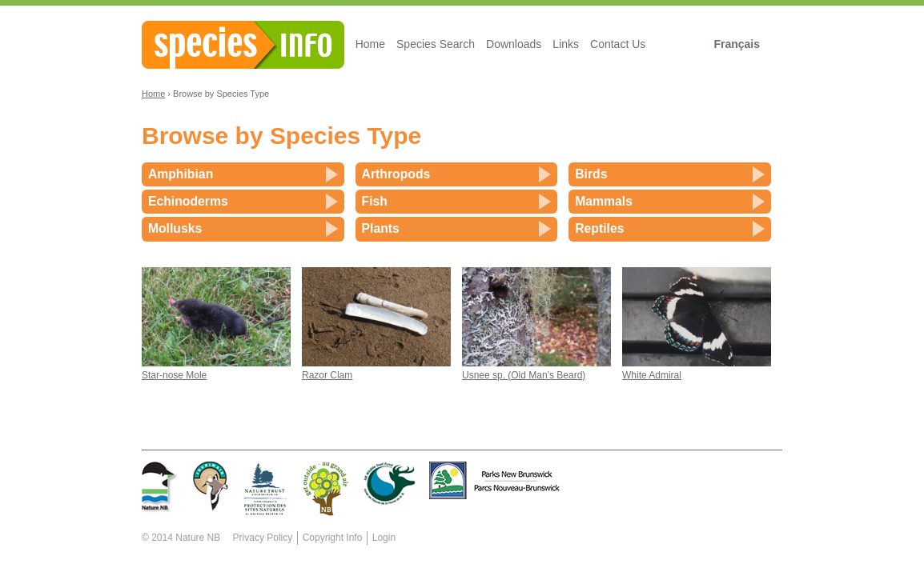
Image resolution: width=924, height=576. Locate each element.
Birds (591, 174)
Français (737, 44)
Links (566, 44)
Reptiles (599, 228)
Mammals (604, 201)
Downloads (514, 44)
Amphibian (181, 174)
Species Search (436, 44)
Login (384, 538)
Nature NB (198, 538)
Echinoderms (188, 201)
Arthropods (396, 174)
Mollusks (175, 228)
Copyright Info (333, 538)
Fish (375, 201)
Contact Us (618, 44)
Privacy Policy (263, 538)
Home (370, 44)
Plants (381, 228)
